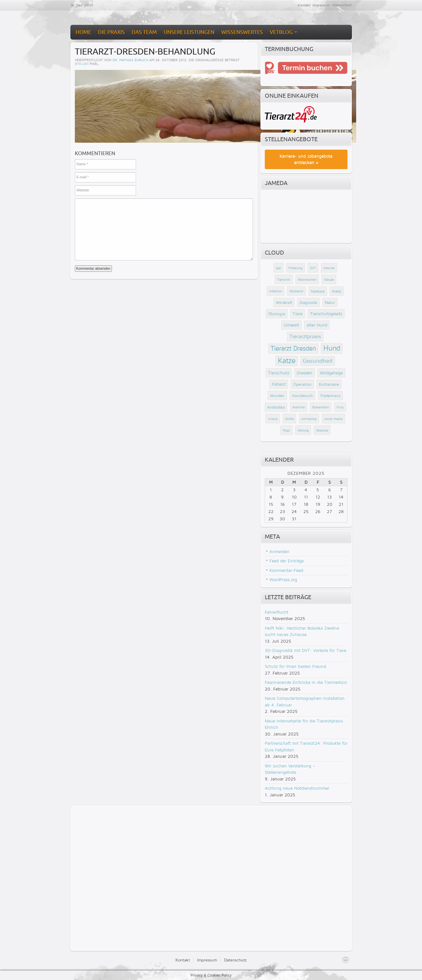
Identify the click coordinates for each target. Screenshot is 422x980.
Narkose (318, 291)
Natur (330, 302)
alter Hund (317, 325)
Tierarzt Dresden (293, 348)
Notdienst (296, 291)
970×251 (82, 64)
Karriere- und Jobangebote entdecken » (306, 159)
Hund (332, 348)
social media (333, 419)
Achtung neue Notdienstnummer (297, 788)
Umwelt (291, 325)
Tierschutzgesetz (326, 314)
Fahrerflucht (277, 612)
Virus (340, 407)
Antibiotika (276, 407)
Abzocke (322, 430)
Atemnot (299, 407)
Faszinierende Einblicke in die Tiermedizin (306, 682)
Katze (287, 360)
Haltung (303, 430)
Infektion (276, 291)
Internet (329, 268)
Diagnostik (308, 302)
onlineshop (309, 419)
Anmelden (279, 551)
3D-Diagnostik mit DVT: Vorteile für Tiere (306, 650)
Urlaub (273, 419)
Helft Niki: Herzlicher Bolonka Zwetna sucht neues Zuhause (302, 631)
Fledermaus (330, 396)
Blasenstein (321, 407)
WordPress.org (283, 580)
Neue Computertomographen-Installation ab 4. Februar (305, 702)
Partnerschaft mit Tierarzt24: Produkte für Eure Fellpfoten (306, 747)
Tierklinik (284, 280)
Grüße (289, 419)
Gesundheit (318, 361)
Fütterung (296, 268)
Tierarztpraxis (305, 336)
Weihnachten (307, 280)
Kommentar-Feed (286, 570)
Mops (286, 430)
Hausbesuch (303, 396)
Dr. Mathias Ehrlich (130, 60)
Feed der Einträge (287, 561)
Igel (278, 268)
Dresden (305, 373)
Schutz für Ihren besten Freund (295, 666)
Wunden (277, 396)
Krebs (337, 291)
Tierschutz (279, 373)
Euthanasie (329, 384)
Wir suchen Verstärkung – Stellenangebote (290, 769)
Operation (302, 384)
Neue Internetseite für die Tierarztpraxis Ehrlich (304, 724)
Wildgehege (331, 373)
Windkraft (284, 302)
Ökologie (277, 314)
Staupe (329, 280)
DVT (313, 268)
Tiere (298, 314)
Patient (279, 384)
